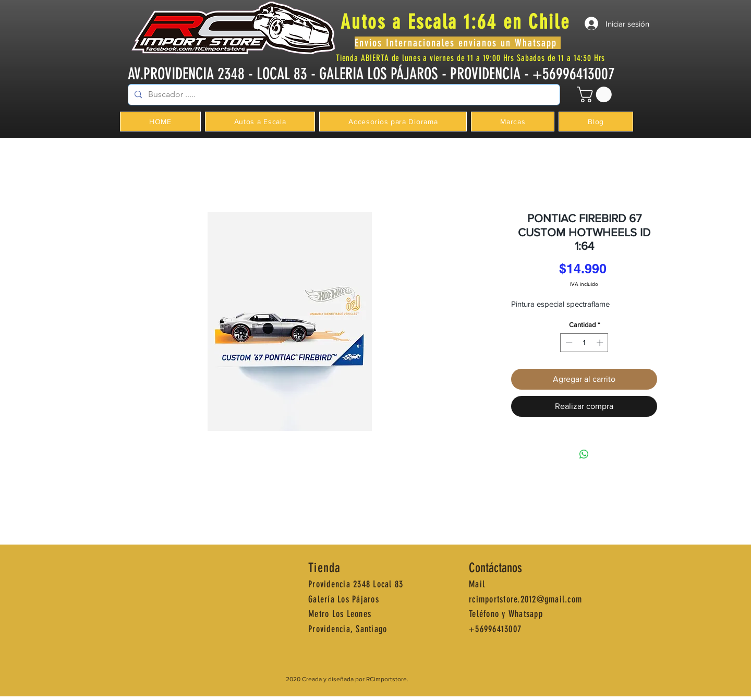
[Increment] (601, 343)
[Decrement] (568, 343)
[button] (596, 94)
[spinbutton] (584, 343)
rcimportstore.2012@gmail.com (525, 599)
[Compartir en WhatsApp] (584, 454)
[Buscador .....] (343, 95)
